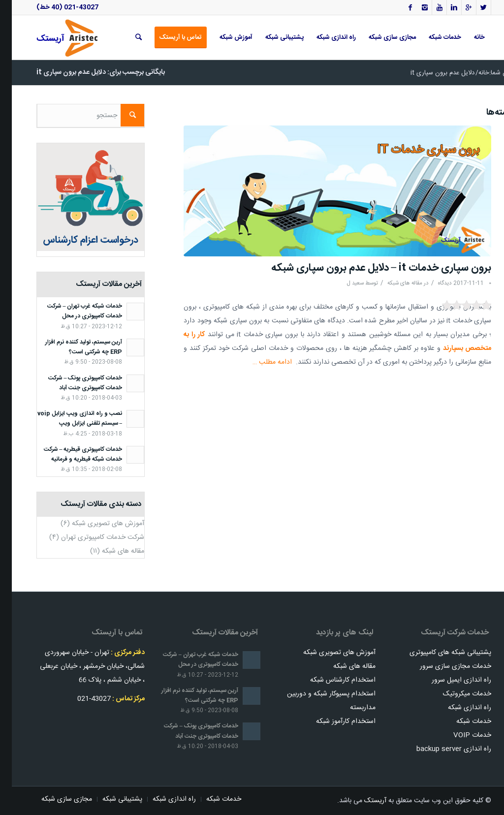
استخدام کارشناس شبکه (331, 680)
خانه (472, 73)
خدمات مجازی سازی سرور (444, 666)
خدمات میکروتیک (455, 694)
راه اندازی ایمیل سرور (450, 680)
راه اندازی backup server (442, 749)
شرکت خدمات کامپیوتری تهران (91, 537)
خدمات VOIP (460, 735)
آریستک (363, 801)
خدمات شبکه (462, 721)
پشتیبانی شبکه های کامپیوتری (439, 653)
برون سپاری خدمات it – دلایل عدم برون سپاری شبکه (370, 268)
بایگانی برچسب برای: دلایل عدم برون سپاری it (89, 72)
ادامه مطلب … (260, 362)
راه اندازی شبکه (458, 708)
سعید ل (344, 283)
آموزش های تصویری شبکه (96, 524)
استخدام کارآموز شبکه (334, 721)
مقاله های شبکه (393, 283)
